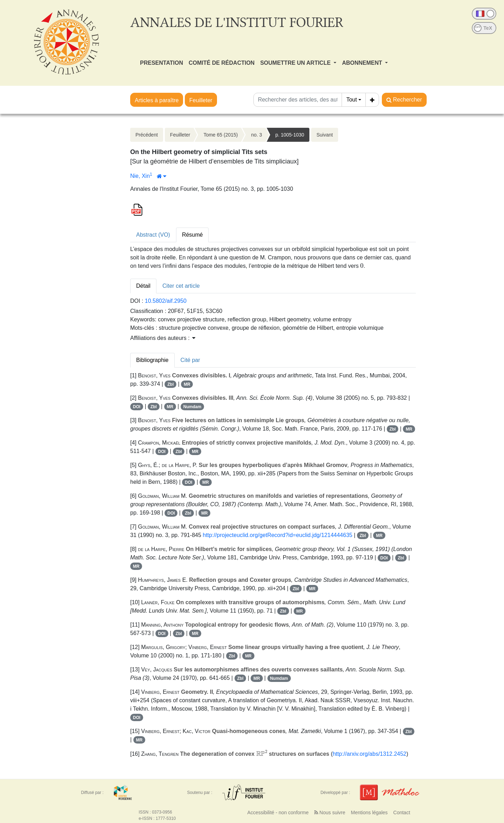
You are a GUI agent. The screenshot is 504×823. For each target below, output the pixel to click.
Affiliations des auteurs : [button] (163, 338)
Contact (402, 812)
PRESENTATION (162, 63)
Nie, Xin (140, 176)
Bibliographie (152, 360)
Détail (143, 286)
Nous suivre (330, 812)
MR (187, 384)
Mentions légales (369, 812)
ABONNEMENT (363, 63)
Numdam (192, 407)
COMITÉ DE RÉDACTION (222, 63)
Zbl (170, 384)
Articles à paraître (157, 100)
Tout (351, 100)
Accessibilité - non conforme (278, 812)
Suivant (325, 135)
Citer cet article (181, 286)
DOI (137, 407)
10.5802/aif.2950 (166, 301)
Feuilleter (201, 100)
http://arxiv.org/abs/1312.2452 (369, 754)
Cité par (190, 360)
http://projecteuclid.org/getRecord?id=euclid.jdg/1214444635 (277, 535)
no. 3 (256, 135)
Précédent (147, 135)
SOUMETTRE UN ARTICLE (296, 63)
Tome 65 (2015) (220, 135)
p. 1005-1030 (290, 135)
